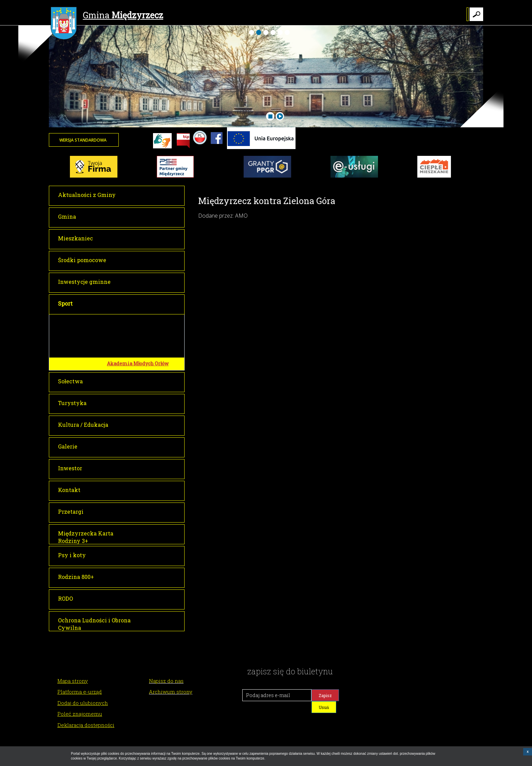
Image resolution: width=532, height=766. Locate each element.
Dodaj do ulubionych (83, 703)
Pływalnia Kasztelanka (135, 339)
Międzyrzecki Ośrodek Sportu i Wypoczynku (144, 323)
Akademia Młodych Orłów (138, 363)
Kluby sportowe (125, 351)
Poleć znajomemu (80, 714)
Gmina (107, 16)
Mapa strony (73, 681)
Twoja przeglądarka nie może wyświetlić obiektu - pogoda (458, 144)
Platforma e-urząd (80, 692)
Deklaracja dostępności (86, 725)
